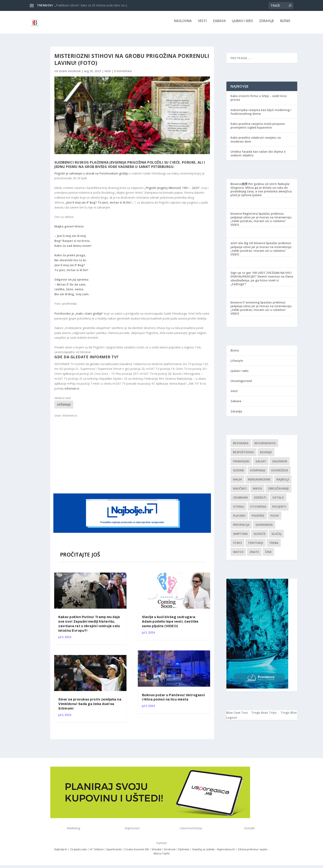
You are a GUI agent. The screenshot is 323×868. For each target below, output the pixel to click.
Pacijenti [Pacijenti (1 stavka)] (279, 509)
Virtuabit (157, 852)
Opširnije (64, 407)
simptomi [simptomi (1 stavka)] (240, 537)
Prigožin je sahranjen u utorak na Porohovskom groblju (92, 176)
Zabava (219, 24)
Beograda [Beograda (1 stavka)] (241, 446)
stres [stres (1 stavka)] (237, 546)
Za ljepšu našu (78, 852)
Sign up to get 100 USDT (248, 276)
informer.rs (72, 391)
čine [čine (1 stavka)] (268, 555)
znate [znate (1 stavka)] (254, 555)
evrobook (74, 74)
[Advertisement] (133, 458)
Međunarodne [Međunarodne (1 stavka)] (259, 482)
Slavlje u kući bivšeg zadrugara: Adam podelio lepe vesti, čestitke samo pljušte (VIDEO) (170, 624)
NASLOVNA (183, 24)
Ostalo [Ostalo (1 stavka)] (278, 500)
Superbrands (114, 852)
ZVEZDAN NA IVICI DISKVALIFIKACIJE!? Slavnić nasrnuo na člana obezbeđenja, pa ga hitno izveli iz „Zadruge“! (262, 281)
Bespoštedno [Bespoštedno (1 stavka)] (243, 455)
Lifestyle (237, 364)
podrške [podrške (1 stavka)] (258, 518)
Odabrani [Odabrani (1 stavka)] (240, 500)
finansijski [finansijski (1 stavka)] (241, 464)
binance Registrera (244, 216)
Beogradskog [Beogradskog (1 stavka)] (265, 446)
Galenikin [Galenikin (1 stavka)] (280, 464)
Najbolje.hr (61, 852)
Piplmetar (184, 852)
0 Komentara (123, 74)
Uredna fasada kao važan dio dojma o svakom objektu (258, 156)
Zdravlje (267, 24)
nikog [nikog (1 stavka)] (257, 491)
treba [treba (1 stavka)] (274, 546)
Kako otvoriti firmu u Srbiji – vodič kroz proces (259, 101)
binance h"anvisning (245, 305)
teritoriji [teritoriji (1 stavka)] (255, 546)
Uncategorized (241, 384)
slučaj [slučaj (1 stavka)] (276, 537)
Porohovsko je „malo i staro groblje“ (79, 316)
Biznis (285, 24)
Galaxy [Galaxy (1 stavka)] (261, 464)
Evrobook (170, 852)
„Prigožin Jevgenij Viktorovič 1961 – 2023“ (172, 191)
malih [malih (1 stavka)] (237, 482)
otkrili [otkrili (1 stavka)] (239, 509)
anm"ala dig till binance (248, 246)
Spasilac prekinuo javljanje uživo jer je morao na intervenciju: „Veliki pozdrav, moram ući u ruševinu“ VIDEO (261, 222)
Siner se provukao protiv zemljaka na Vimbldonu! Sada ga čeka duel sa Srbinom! (90, 707)
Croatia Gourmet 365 (137, 852)
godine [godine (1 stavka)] (239, 473)
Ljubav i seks (242, 24)
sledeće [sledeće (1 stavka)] (260, 537)
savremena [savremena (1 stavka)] (264, 528)
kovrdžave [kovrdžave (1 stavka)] (280, 473)
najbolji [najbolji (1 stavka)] (283, 482)
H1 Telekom (97, 852)
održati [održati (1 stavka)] (260, 500)
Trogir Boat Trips (264, 715)
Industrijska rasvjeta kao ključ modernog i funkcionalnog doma (261, 115)
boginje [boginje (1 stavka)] (266, 455)
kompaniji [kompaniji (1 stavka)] (258, 473)
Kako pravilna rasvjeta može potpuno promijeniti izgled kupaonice (258, 128)
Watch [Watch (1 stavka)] (238, 555)
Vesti (202, 24)
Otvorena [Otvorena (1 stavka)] (258, 509)
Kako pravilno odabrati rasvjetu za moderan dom (256, 142)
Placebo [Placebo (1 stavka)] (239, 518)
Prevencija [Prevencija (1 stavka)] (241, 528)
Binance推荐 (239, 187)
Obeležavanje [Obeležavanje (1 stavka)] (279, 491)
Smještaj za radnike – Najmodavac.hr (214, 852)
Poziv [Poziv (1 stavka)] (275, 518)
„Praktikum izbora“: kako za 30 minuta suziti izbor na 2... (92, 5)
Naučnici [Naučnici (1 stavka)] (240, 491)
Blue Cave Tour (237, 715)
